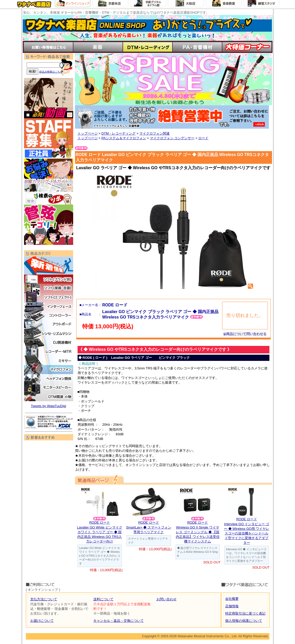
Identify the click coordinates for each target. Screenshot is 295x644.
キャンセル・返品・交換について (119, 621)
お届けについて (42, 621)
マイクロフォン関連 (154, 133)
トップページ (88, 133)
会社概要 (232, 599)
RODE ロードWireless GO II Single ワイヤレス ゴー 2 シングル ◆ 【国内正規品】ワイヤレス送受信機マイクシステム (198, 532)
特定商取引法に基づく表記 (245, 613)
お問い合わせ (167, 599)
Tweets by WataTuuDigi (48, 406)
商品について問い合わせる (245, 334)
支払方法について (44, 599)
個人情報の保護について (244, 621)
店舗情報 (232, 606)
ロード (203, 138)
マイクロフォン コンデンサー (172, 138)
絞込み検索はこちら (51, 72)
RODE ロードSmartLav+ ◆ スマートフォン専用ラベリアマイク (149, 527)
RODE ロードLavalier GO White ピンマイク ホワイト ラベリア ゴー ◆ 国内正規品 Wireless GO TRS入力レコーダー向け (100, 532)
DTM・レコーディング (118, 133)
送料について (103, 599)
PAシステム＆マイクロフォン (124, 138)
